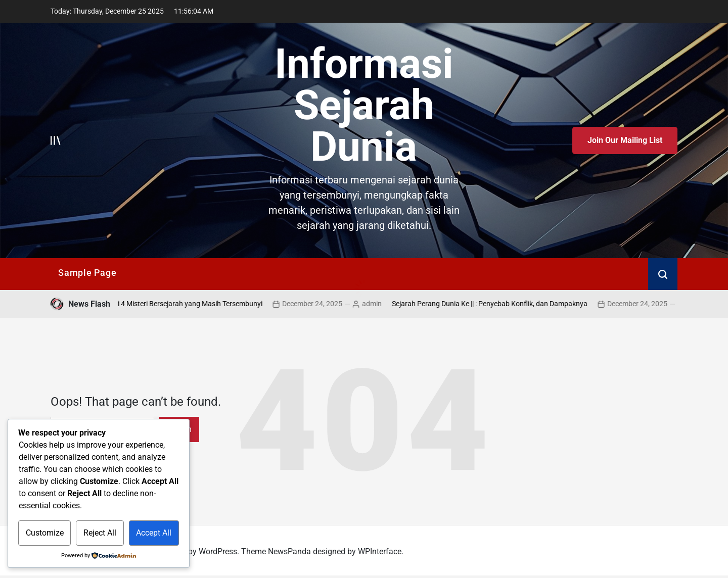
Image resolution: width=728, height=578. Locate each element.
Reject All (100, 533)
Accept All (154, 533)
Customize (45, 533)
